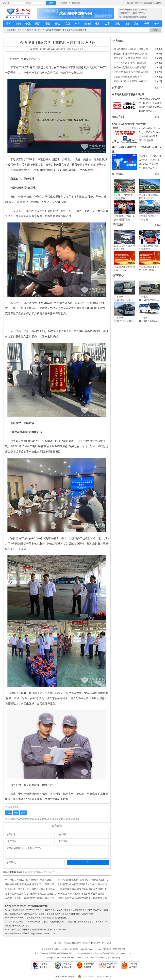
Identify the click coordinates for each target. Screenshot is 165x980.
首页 (8, 24)
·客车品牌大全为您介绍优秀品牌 (133, 17)
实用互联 (96, 943)
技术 (97, 24)
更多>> (158, 88)
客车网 (21, 30)
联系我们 (68, 943)
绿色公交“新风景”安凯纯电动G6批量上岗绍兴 (131, 73)
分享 (8, 813)
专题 (28, 24)
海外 (137, 24)
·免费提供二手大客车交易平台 (132, 13)
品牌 (68, 24)
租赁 (127, 24)
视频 (48, 24)
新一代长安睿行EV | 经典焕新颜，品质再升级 (28, 880)
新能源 (87, 24)
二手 (107, 24)
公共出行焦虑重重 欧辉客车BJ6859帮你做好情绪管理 (128, 77)
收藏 (16, 813)
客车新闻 (38, 30)
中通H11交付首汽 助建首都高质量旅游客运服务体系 (130, 68)
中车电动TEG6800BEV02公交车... (124, 300)
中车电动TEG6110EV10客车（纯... (149, 300)
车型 (78, 24)
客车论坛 (106, 943)
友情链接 (87, 943)
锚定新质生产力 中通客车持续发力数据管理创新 (82, 898)
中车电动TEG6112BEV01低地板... (124, 321)
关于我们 (58, 943)
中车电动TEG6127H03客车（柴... (148, 321)
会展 (147, 24)
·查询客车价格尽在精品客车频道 (133, 10)
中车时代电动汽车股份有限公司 (128, 94)
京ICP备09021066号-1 (64, 977)
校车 (157, 24)
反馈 (23, 813)
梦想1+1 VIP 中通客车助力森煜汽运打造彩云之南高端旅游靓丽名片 (131, 82)
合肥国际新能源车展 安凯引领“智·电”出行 (131, 54)
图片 (38, 24)
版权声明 (77, 943)
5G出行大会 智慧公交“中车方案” (129, 124)
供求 (117, 24)
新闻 (18, 24)
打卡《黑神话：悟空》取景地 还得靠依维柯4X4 (130, 63)
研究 (58, 24)
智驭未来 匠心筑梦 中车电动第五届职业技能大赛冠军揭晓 (130, 59)
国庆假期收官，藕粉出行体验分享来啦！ (131, 49)
